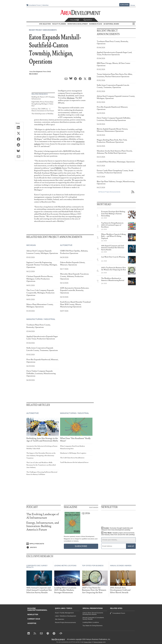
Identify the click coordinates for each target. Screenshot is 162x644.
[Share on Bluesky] (19, 151)
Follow (75, 20)
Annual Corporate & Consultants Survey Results (93, 618)
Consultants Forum (35, 5)
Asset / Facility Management (64, 613)
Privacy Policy (88, 642)
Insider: (117, 529)
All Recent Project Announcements (109, 192)
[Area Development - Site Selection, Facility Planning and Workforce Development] (81, 13)
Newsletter (33, 615)
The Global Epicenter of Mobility (43, 114)
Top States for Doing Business (93, 626)
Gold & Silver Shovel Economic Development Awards (93, 614)
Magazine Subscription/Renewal (37, 609)
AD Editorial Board (111, 24)
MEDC (59, 168)
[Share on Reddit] (19, 145)
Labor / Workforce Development (66, 616)
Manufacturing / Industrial (41, 319)
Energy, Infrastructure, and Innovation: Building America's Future (43, 526)
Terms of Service (98, 642)
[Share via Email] (19, 157)
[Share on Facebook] (19, 139)
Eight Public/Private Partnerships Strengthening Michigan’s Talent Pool (43, 104)
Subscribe (124, 5)
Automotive (66, 245)
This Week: (118, 534)
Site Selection (60, 619)
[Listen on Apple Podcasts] (44, 544)
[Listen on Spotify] (44, 547)
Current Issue (34, 619)
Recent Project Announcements (43, 30)
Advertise (45, 5)
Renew (133, 5)
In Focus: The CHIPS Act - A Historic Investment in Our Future (43, 110)
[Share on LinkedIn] (19, 128)
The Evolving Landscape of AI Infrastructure (43, 516)
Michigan (71, 98)
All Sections (134, 24)
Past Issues (94, 507)
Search (88, 20)
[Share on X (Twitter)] (19, 133)
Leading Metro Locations (91, 622)
